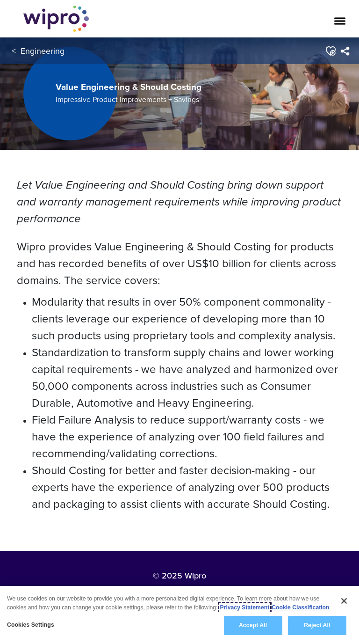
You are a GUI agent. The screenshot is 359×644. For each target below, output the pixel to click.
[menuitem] (345, 51)
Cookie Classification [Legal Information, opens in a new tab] (300, 607)
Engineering (43, 51)
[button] (330, 51)
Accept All (253, 625)
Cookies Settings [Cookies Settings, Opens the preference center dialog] (31, 625)
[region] (179, 615)
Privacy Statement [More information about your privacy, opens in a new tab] (245, 607)
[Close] (344, 601)
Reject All (317, 625)
